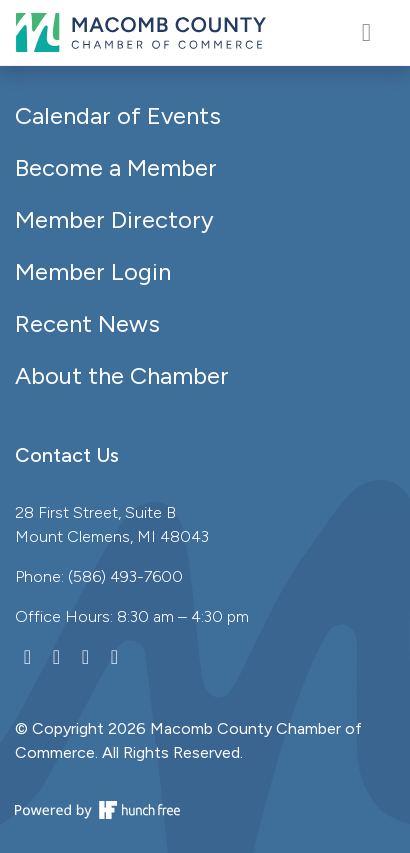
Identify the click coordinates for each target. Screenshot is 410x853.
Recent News (87, 323)
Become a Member (116, 167)
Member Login (93, 271)
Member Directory (114, 219)
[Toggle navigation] (366, 32)
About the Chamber (122, 375)
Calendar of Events (118, 115)
